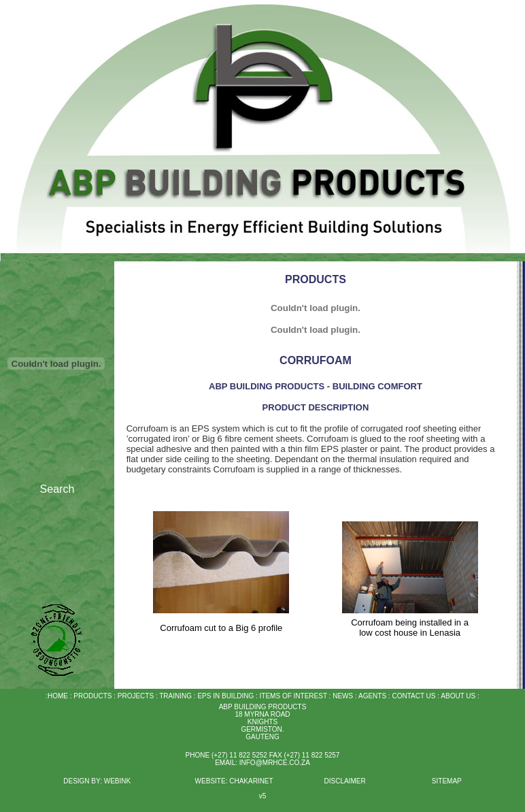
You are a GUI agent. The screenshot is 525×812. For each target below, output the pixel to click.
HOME (58, 696)
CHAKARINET (251, 781)
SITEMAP (447, 781)
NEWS (342, 696)
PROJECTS (135, 696)
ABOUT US (458, 696)
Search (57, 489)
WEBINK (118, 781)
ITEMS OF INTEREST (293, 696)
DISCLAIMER (344, 781)
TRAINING (175, 696)
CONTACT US (413, 696)
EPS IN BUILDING (225, 696)
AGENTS (372, 696)
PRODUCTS (92, 696)
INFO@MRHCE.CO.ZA (275, 763)
